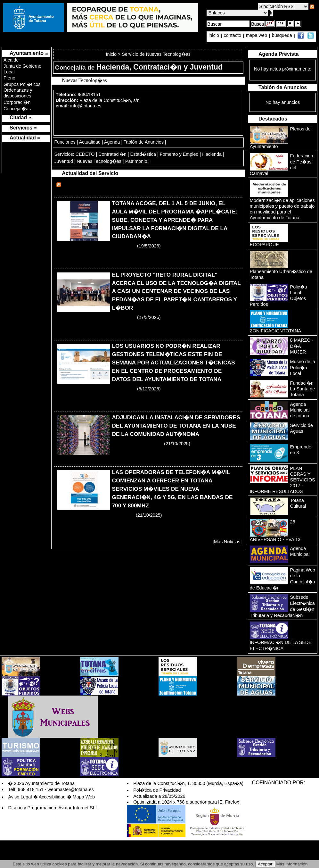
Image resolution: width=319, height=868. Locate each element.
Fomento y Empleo (179, 154)
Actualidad (90, 142)
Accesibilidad (52, 797)
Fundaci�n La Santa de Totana (303, 389)
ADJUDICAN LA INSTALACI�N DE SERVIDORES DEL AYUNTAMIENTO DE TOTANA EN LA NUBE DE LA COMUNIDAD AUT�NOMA (176, 426)
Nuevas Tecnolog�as (99, 161)
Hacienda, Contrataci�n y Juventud (159, 67)
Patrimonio (136, 161)
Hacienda (212, 154)
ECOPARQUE (264, 245)
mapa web (257, 36)
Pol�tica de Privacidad (157, 790)
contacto (233, 36)
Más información (292, 864)
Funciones (65, 142)
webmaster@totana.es (71, 789)
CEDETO (85, 154)
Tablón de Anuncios (144, 142)
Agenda (112, 142)
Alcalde (11, 60)
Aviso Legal (20, 797)
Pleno (9, 78)
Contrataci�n (112, 154)
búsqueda (283, 36)
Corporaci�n (17, 102)
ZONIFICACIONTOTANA (275, 331)
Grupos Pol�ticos (22, 84)
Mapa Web (84, 797)
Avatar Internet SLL (78, 808)
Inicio (112, 54)
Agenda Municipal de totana (300, 410)
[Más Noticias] (227, 542)
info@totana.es (86, 106)
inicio (214, 36)
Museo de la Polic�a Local (303, 367)
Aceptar (265, 864)
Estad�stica (143, 154)
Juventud (63, 161)
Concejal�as (17, 109)
